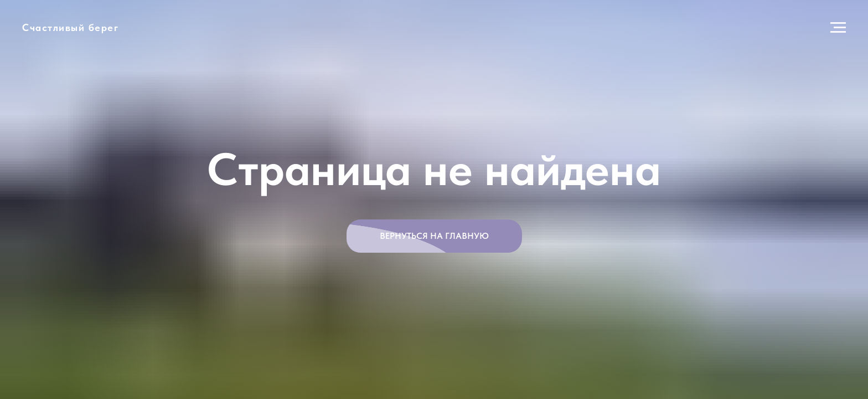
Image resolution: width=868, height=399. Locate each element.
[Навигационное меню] (838, 28)
